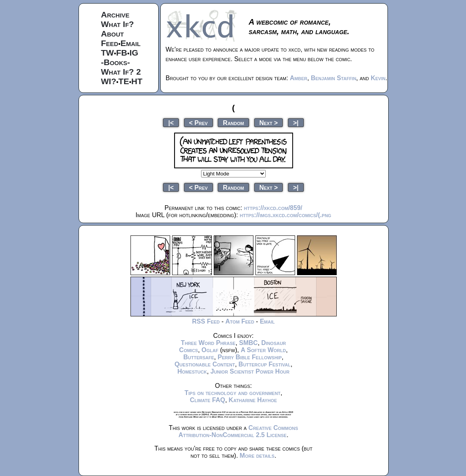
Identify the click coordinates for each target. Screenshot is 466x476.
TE (124, 81)
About (113, 34)
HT (137, 81)
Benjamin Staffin (334, 78)
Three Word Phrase (208, 343)
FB (122, 53)
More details (257, 456)
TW (108, 53)
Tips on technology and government (232, 393)
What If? (118, 24)
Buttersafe (199, 357)
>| (296, 122)
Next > (269, 122)
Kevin (378, 78)
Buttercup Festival (264, 364)
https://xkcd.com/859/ (273, 208)
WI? (109, 81)
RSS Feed (206, 321)
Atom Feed (240, 321)
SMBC (248, 343)
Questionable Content (205, 364)
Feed (110, 43)
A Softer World (263, 350)
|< (171, 122)
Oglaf (210, 350)
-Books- (116, 62)
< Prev (198, 122)
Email (131, 43)
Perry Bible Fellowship (250, 357)
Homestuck (192, 371)
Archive (115, 14)
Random (233, 122)
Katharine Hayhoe (253, 400)
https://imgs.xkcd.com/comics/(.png (286, 215)
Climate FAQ (208, 400)
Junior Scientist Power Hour (250, 371)
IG (134, 53)
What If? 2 (121, 72)
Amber (299, 78)
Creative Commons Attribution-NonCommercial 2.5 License (238, 431)
